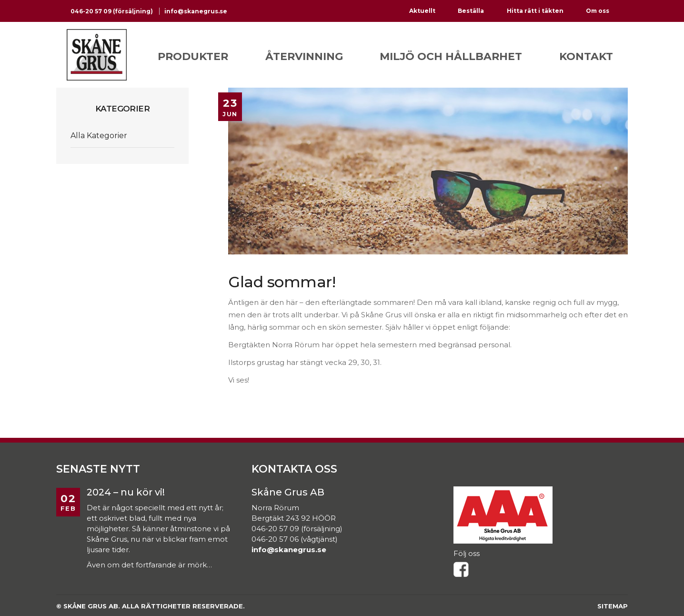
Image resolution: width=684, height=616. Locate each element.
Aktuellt (422, 11)
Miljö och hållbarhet (451, 56)
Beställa (471, 11)
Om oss (598, 11)
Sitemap (613, 606)
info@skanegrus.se (196, 11)
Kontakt (586, 56)
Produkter (193, 56)
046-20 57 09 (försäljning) (112, 11)
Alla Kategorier (99, 136)
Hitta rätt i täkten (535, 11)
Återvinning (304, 56)
